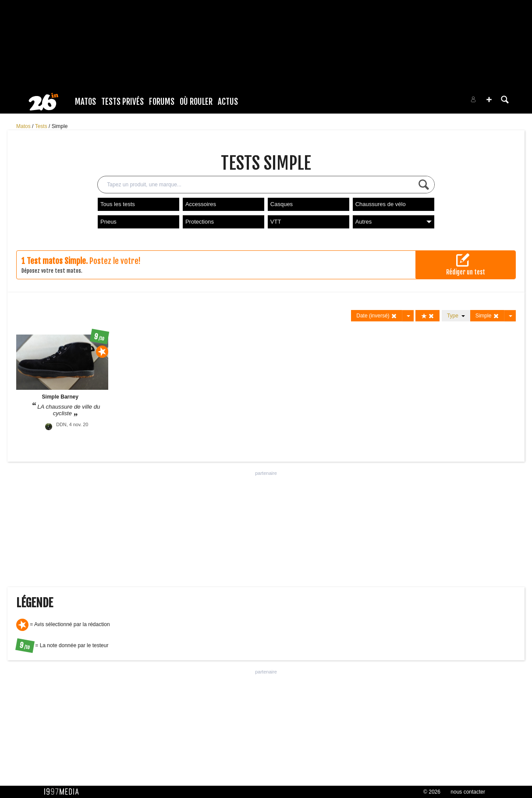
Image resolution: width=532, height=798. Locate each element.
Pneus (108, 222)
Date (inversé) (377, 316)
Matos (85, 102)
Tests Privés (122, 102)
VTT (276, 222)
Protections (200, 222)
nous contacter (468, 792)
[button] (489, 100)
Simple (60, 126)
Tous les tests (118, 204)
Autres (394, 222)
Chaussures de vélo (381, 204)
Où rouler (196, 102)
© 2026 (432, 792)
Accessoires (201, 204)
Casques (282, 204)
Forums (162, 102)
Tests (42, 126)
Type (456, 316)
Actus (228, 102)
